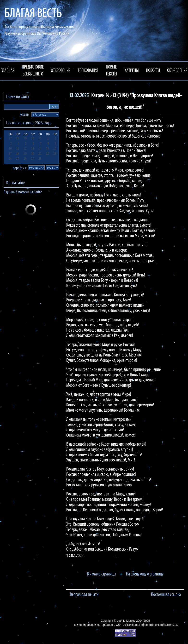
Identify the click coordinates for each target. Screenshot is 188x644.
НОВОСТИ (153, 71)
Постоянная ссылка (166, 595)
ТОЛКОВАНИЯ (88, 71)
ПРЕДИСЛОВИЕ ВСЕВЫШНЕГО (33, 71)
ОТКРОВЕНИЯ (61, 71)
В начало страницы (102, 574)
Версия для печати (84, 595)
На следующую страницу (145, 574)
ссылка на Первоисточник (142, 625)
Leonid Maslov (126, 621)
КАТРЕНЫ (132, 71)
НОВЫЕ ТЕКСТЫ (111, 71)
